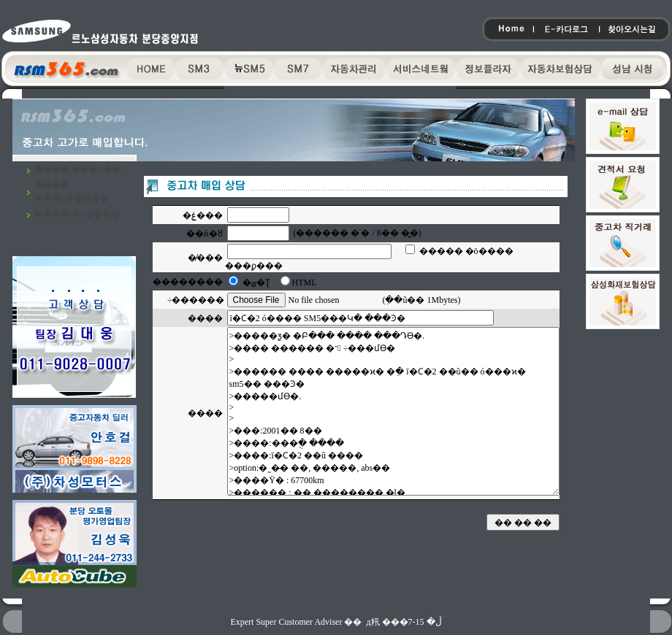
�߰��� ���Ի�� (78, 170)
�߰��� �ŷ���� (77, 215)
